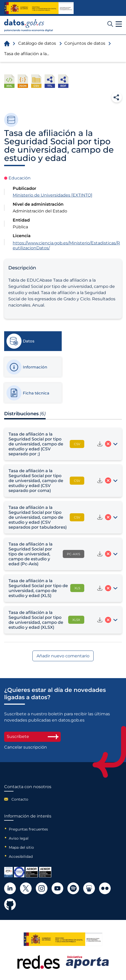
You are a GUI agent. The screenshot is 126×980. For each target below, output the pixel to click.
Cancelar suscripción (26, 747)
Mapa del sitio (21, 847)
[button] (119, 24)
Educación (20, 178)
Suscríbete (32, 736)
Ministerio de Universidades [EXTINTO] (52, 195)
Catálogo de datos (37, 43)
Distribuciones (25, 414)
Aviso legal (19, 838)
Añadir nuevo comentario (63, 656)
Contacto (20, 799)
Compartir (117, 97)
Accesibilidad (21, 856)
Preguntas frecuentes (28, 829)
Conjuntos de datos (85, 43)
